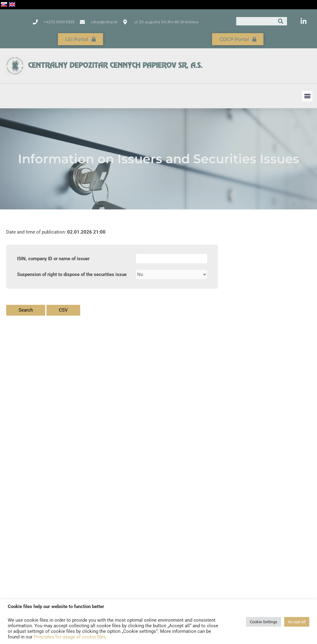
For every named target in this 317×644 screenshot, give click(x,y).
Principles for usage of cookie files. (70, 637)
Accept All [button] (297, 622)
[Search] (281, 21)
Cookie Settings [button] (264, 622)
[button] (307, 96)
